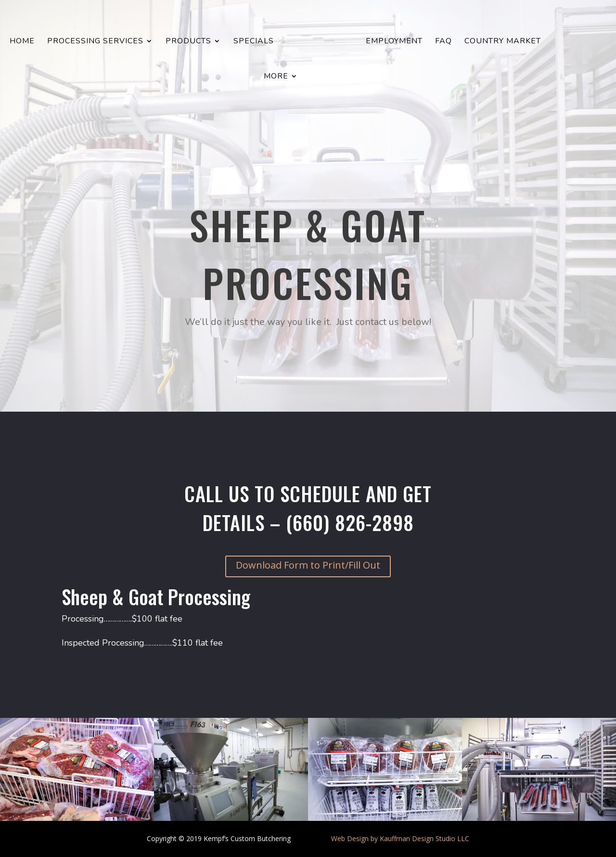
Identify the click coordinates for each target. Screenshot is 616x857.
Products (188, 42)
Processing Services (95, 42)
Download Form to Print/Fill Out (308, 565)
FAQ (443, 42)
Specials (254, 42)
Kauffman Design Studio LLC (424, 838)
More (276, 77)
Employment (394, 42)
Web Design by (354, 838)
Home (22, 42)
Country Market (503, 42)
